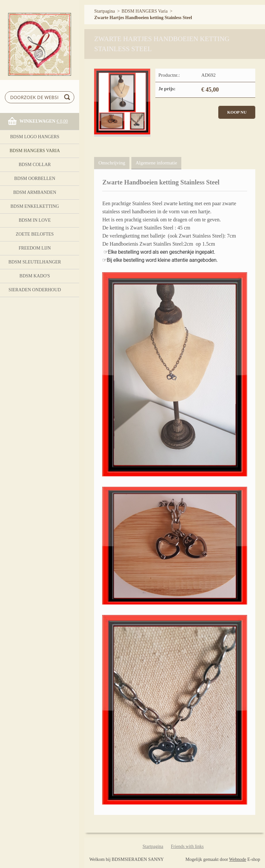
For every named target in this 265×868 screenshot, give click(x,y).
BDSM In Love (35, 220)
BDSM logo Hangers (35, 137)
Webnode (238, 859)
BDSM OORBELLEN (35, 178)
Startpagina (104, 11)
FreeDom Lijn (35, 248)
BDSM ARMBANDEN (35, 192)
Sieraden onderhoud (35, 290)
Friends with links (187, 846)
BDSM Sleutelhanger (35, 262)
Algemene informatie (156, 163)
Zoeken (68, 97)
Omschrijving (112, 163)
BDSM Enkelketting (35, 206)
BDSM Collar (35, 165)
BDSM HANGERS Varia (35, 151)
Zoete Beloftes (35, 234)
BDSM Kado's (35, 276)
